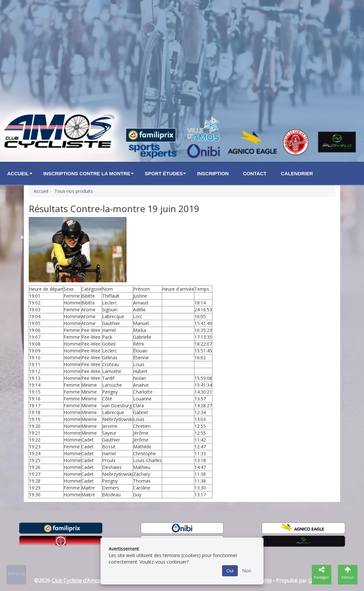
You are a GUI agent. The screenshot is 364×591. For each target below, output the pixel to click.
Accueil (18, 173)
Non (247, 571)
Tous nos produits (74, 191)
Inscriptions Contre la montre (87, 173)
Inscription (213, 173)
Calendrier (297, 173)
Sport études (164, 173)
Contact (255, 173)
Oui (230, 571)
